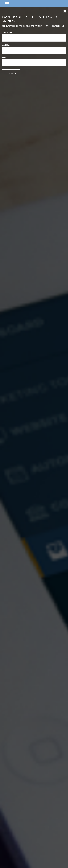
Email (4, 57)
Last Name (7, 45)
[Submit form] (11, 73)
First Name (7, 33)
